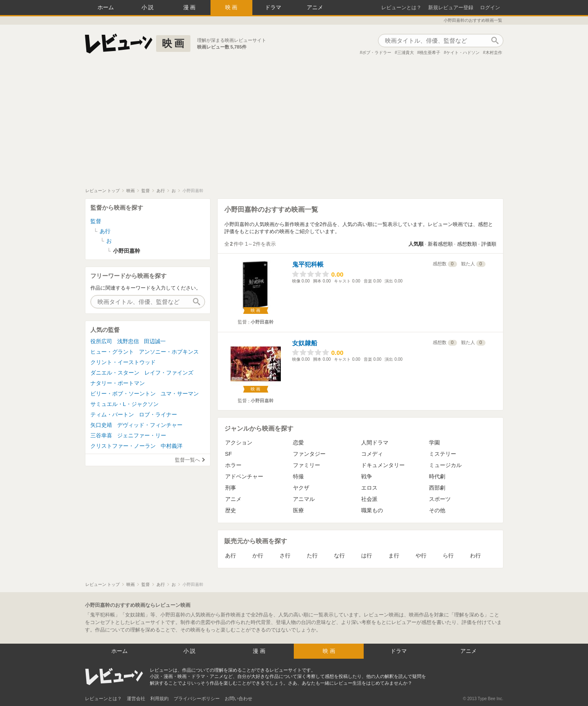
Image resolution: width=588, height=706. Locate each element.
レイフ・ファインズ (169, 373)
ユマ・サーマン (180, 394)
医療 (298, 510)
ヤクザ (301, 488)
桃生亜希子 (430, 53)
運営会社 (136, 698)
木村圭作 (494, 53)
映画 (232, 7)
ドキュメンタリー (383, 465)
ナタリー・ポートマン (118, 383)
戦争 (367, 476)
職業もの (372, 510)
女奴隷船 (305, 343)
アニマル (304, 499)
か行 (258, 556)
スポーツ (440, 499)
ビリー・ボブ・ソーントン (123, 394)
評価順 (489, 244)
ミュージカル (445, 465)
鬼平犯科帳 (308, 264)
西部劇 (437, 488)
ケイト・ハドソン (463, 53)
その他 (437, 510)
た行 (312, 556)
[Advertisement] (294, 125)
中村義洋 (172, 446)
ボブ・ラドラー (377, 53)
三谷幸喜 (101, 435)
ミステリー (443, 454)
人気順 (416, 244)
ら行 (448, 556)
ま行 (394, 556)
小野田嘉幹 (262, 322)
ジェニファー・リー (142, 435)
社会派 (369, 499)
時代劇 (437, 476)
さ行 (285, 556)
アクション (239, 443)
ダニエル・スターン (115, 373)
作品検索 (495, 41)
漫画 (190, 7)
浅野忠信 (128, 341)
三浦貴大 (406, 53)
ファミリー (307, 465)
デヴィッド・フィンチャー (150, 425)
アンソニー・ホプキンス (169, 352)
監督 (96, 221)
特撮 (298, 476)
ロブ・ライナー (158, 415)
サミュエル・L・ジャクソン (125, 404)
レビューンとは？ (401, 8)
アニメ (315, 7)
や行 (421, 556)
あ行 (231, 556)
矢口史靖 (101, 425)
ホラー (233, 465)
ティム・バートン (112, 415)
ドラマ (273, 7)
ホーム (106, 7)
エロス (369, 488)
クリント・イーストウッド (123, 362)
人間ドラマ (375, 443)
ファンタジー (309, 454)
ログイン (490, 8)
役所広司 (101, 341)
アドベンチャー (244, 476)
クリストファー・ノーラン (123, 446)
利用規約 (159, 698)
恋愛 (298, 443)
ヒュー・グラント (112, 352)
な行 (339, 556)
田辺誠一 (155, 341)
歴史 (231, 510)
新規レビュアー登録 (451, 8)
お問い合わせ (239, 698)
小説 (149, 7)
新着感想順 (440, 244)
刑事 (231, 488)
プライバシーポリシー (197, 698)
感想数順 (467, 244)
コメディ (372, 454)
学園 (434, 443)
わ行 (475, 556)
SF (229, 454)
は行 (367, 556)
